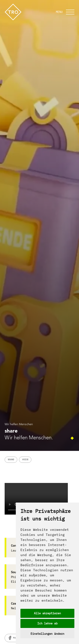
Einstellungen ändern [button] (47, 634)
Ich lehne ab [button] (47, 623)
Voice (25, 459)
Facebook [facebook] (16, 638)
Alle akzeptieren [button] (47, 613)
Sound (11, 459)
